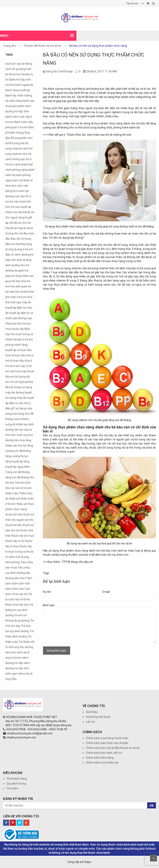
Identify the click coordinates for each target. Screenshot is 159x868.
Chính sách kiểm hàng (100, 758)
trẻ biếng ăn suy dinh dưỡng (19, 610)
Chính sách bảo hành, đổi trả (104, 753)
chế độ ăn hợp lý (15, 228)
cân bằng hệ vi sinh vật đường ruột (17, 191)
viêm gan (11, 674)
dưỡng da (11, 270)
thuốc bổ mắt (14, 514)
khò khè (29, 292)
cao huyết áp (23, 207)
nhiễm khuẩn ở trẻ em (19, 339)
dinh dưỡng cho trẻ (17, 265)
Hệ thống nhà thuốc (98, 717)
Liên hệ (90, 722)
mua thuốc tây (15, 329)
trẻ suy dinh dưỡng (17, 631)
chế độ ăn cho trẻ (20, 223)
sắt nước (16, 371)
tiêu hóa (19, 578)
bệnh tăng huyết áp (18, 90)
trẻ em (18, 615)
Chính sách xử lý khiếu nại (102, 763)
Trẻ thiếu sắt (27, 642)
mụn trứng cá (24, 334)
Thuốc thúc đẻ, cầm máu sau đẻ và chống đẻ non (99, 135)
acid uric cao (13, 64)
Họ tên (47, 592)
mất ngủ (16, 302)
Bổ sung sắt (17, 143)
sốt (17, 382)
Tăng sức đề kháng (17, 472)
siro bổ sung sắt (20, 377)
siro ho (10, 382)
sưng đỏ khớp (14, 424)
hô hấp (10, 292)
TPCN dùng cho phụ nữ (77, 562)
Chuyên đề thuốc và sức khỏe (43, 46)
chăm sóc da (13, 212)
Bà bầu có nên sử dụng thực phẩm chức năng (114, 97)
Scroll (153, 858)
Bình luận (49, 605)
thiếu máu (12, 493)
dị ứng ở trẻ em (23, 249)
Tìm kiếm (12, 788)
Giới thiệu (92, 712)
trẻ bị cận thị (20, 594)
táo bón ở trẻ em (21, 488)
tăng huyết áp (14, 461)
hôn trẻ (19, 292)
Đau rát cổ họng (21, 239)
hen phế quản (19, 286)
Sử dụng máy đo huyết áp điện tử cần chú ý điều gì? (20, 403)
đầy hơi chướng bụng (19, 244)
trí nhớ (9, 647)
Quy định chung (16, 784)
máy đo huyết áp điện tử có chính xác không (19, 313)
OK (152, 806)
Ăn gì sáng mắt (22, 69)
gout (8, 281)
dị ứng (9, 249)
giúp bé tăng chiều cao (20, 276)
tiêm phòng (13, 562)
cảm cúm (17, 186)
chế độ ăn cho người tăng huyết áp (20, 217)
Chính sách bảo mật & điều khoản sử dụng (113, 748)
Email (106, 592)
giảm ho (23, 270)
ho (30, 286)
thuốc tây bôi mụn (23, 536)
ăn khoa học (13, 74)
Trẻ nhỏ (26, 626)
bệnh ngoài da (24, 85)
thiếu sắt (22, 504)
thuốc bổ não (14, 525)
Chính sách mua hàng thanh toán (107, 738)
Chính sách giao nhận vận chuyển (107, 743)
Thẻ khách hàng (17, 779)
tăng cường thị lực (17, 456)
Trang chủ (9, 46)
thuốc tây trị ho (15, 541)
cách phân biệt (24, 164)
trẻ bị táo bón (21, 605)
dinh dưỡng (24, 260)
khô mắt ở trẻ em (16, 297)
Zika (14, 679)
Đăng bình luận (57, 651)
